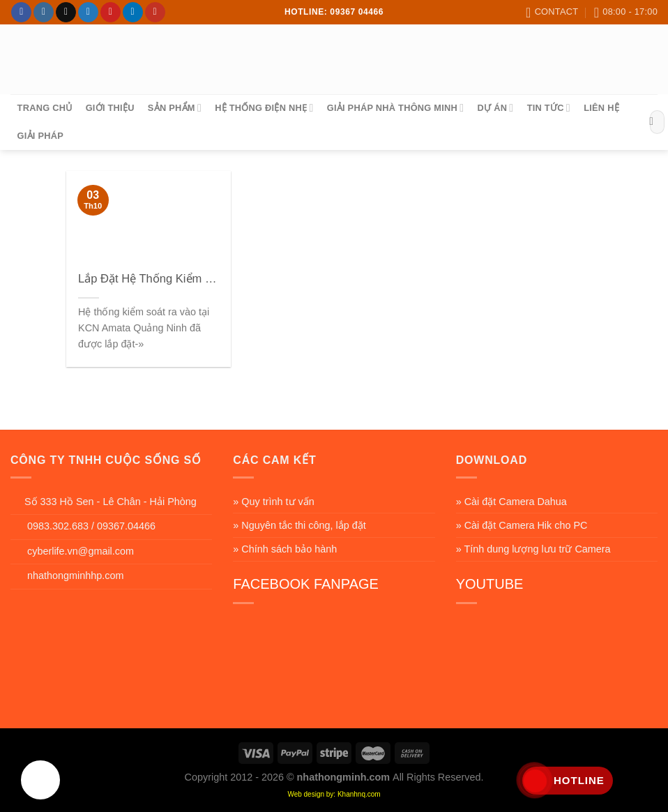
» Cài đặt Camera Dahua (511, 502)
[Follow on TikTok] (66, 13)
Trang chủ (45, 108)
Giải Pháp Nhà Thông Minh (396, 108)
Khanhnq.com (359, 794)
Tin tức (549, 108)
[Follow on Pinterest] (111, 13)
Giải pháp (40, 136)
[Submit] (652, 122)
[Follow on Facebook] (21, 13)
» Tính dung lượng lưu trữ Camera (533, 549)
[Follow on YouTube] (155, 13)
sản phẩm (175, 108)
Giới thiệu (110, 108)
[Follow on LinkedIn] (133, 13)
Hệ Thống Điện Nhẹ (264, 108)
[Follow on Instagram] (44, 13)
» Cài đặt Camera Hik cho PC (522, 525)
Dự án (496, 108)
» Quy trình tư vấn (273, 502)
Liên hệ (601, 108)
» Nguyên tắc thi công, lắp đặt (299, 525)
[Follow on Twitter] (88, 13)
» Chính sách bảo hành (285, 549)
